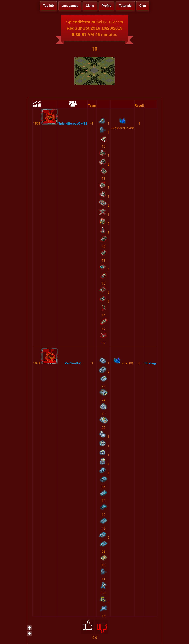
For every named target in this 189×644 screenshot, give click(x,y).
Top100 (48, 6)
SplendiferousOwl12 (73, 124)
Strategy (150, 363)
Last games (70, 6)
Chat (143, 6)
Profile (107, 6)
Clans (90, 6)
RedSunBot (73, 363)
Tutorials (125, 6)
